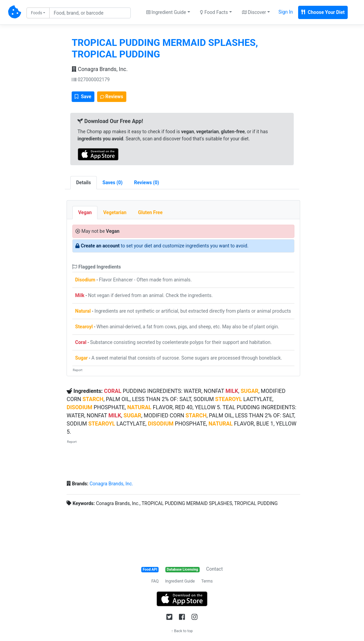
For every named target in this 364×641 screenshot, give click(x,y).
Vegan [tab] (85, 212)
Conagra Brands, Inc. (100, 69)
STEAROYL (229, 399)
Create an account (100, 246)
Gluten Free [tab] (150, 212)
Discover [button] (254, 12)
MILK (232, 391)
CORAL (113, 391)
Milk (80, 295)
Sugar (81, 358)
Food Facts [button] (214, 12)
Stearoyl (84, 327)
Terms (207, 581)
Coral (81, 342)
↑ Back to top (182, 631)
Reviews (112, 97)
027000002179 (91, 80)
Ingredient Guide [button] (166, 12)
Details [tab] (84, 183)
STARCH (93, 399)
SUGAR (250, 391)
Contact (214, 569)
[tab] (113, 183)
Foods (37, 13)
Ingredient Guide (180, 581)
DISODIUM (79, 407)
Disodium (85, 280)
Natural (83, 311)
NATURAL (139, 407)
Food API (150, 569)
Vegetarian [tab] (115, 212)
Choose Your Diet (323, 12)
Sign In (286, 12)
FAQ (155, 581)
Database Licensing (182, 569)
